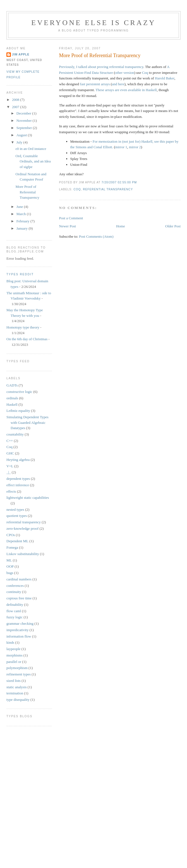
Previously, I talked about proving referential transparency (101, 67)
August (22, 135)
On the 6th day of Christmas (27, 339)
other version (124, 73)
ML (9, 560)
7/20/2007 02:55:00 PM (119, 182)
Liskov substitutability (23, 554)
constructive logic (19, 392)
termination (15, 693)
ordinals (12, 398)
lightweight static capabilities (28, 498)
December (24, 113)
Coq (145, 73)
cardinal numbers (19, 579)
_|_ (9, 472)
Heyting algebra (18, 460)
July (20, 142)
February (23, 221)
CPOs (11, 535)
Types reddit (20, 274)
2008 (16, 100)
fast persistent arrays (95, 84)
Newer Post (68, 226)
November (25, 121)
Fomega (12, 547)
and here (118, 84)
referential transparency (108, 189)
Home (121, 226)
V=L (10, 466)
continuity (14, 592)
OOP (10, 566)
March (22, 214)
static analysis (17, 687)
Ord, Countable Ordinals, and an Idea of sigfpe (33, 161)
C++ (10, 441)
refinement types (19, 674)
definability (15, 605)
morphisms (15, 655)
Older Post (173, 226)
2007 (16, 107)
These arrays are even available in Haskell (126, 90)
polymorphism (17, 668)
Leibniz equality (18, 411)
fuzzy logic (15, 617)
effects (11, 491)
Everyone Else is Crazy (93, 23)
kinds (10, 642)
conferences (15, 586)
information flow (19, 636)
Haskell (12, 404)
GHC (10, 453)
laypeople (14, 649)
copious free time (19, 598)
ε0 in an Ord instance (31, 149)
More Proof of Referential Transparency (100, 55)
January (23, 228)
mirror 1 (121, 147)
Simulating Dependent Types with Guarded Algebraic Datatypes (27, 422)
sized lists (14, 681)
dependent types (18, 479)
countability (15, 434)
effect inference (18, 485)
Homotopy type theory (23, 327)
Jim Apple (21, 54)
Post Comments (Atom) (96, 236)
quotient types (17, 516)
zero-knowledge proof (22, 528)
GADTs (12, 385)
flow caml (14, 611)
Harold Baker (165, 78)
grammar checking (20, 623)
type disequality (18, 700)
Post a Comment (71, 218)
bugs (10, 573)
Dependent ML (17, 541)
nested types (15, 510)
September (25, 128)
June (20, 207)
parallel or (14, 662)
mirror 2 (135, 147)
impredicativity (17, 630)
